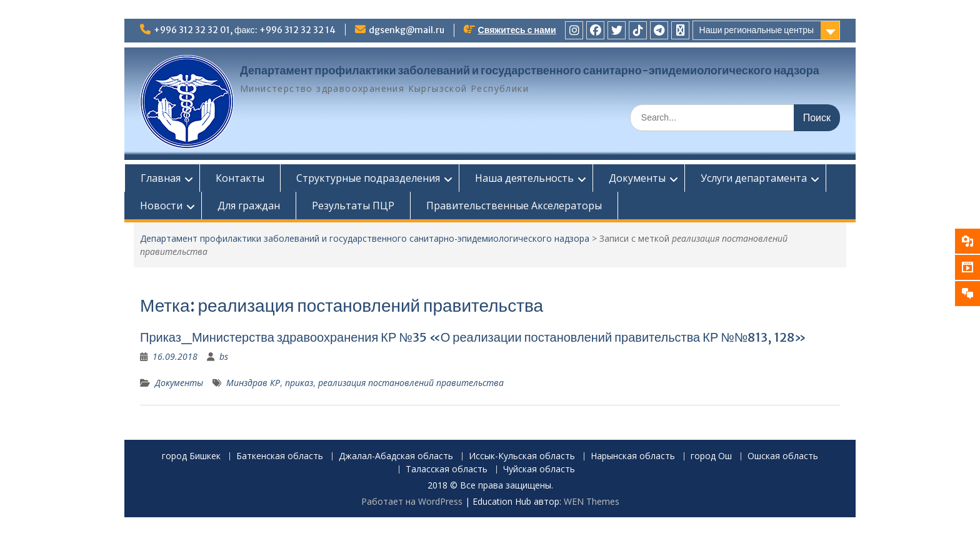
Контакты (240, 178)
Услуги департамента (754, 178)
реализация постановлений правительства (411, 383)
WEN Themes (592, 501)
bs (224, 356)
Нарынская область (633, 456)
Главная (161, 178)
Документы (637, 178)
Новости (161, 206)
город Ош (711, 456)
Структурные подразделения (368, 178)
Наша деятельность (524, 178)
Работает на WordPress (412, 501)
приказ (299, 383)
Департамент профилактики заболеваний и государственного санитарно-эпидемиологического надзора (530, 70)
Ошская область (783, 456)
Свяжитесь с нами (517, 30)
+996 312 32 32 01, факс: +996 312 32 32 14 (245, 30)
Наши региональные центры (757, 30)
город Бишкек (191, 456)
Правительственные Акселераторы (514, 206)
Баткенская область (280, 456)
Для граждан (249, 206)
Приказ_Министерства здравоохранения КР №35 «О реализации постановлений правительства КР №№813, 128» (473, 337)
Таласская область (447, 469)
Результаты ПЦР (353, 206)
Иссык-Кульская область (522, 456)
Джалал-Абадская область (396, 456)
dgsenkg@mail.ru (407, 30)
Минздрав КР (253, 383)
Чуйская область (539, 469)
